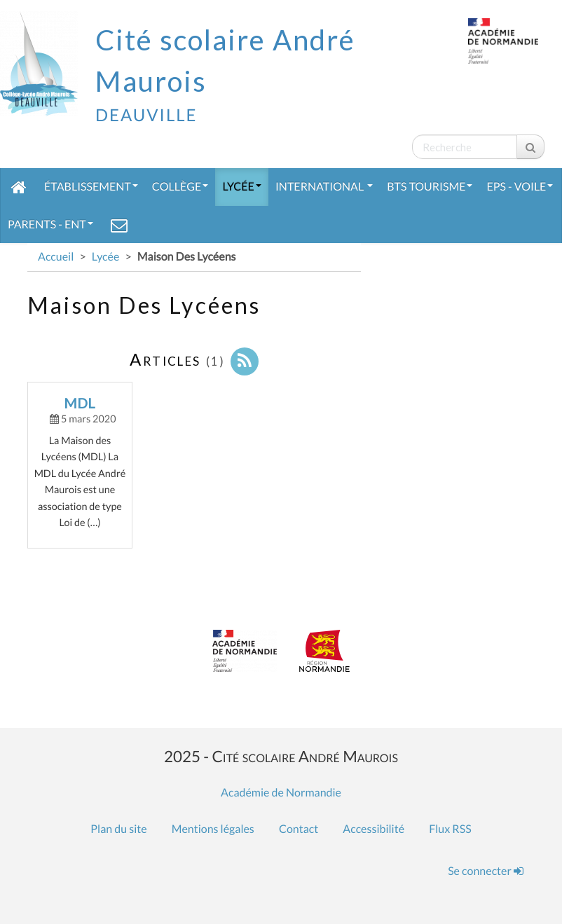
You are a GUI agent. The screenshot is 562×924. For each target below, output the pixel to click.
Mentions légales (213, 829)
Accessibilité (373, 829)
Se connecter (486, 871)
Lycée (242, 187)
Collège (180, 187)
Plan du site (118, 829)
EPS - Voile (520, 187)
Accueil (56, 257)
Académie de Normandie (281, 793)
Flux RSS (450, 829)
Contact (299, 829)
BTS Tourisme (430, 187)
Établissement (91, 187)
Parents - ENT (50, 225)
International (324, 187)
